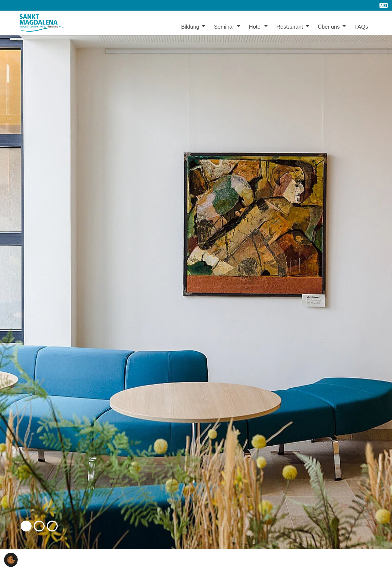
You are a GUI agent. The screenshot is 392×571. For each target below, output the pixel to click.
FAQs (361, 27)
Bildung (191, 27)
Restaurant (290, 27)
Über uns (329, 27)
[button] (26, 526)
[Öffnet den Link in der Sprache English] (384, 5)
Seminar (225, 27)
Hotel (256, 27)
